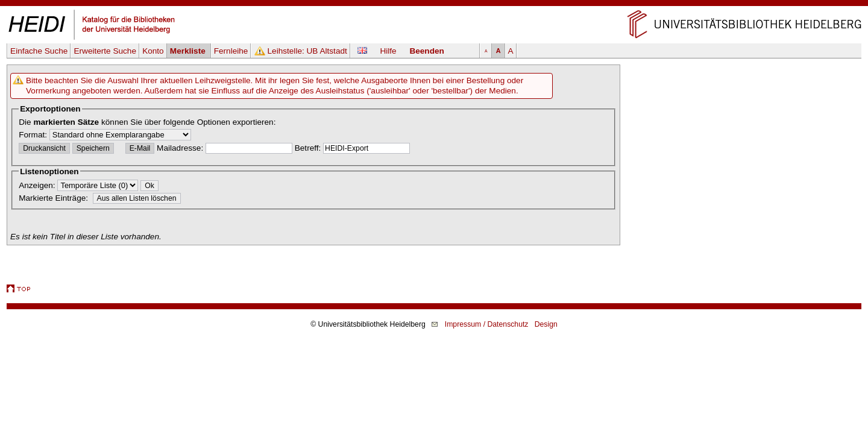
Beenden (426, 51)
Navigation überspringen (434, 5)
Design (546, 324)
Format (32, 135)
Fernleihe (231, 51)
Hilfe (388, 51)
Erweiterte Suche (105, 51)
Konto (153, 51)
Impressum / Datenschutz (487, 324)
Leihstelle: (307, 51)
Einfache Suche (39, 51)
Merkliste (189, 51)
